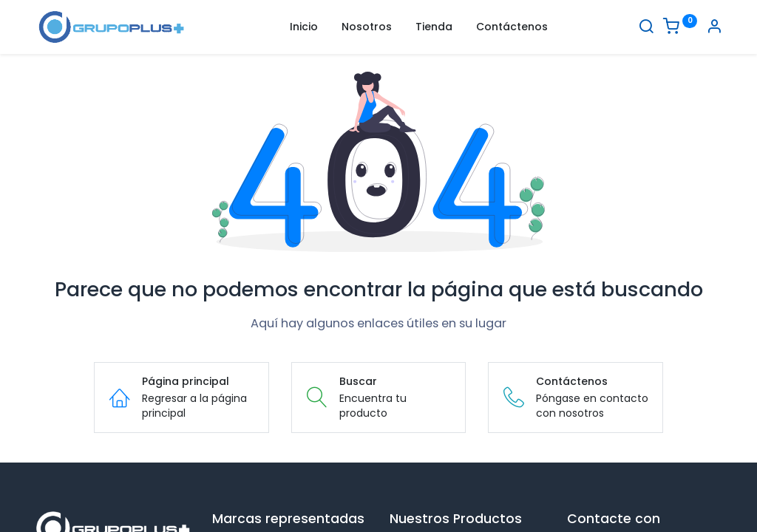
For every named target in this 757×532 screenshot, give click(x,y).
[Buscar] (646, 28)
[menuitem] (304, 27)
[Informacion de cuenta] (714, 28)
